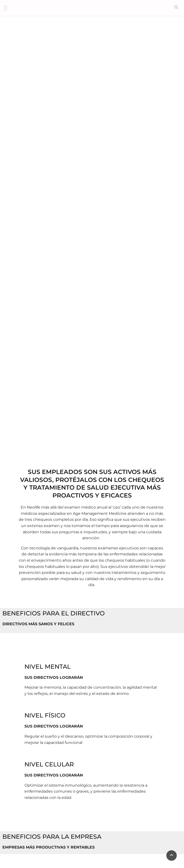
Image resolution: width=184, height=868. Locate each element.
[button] (6, 8)
